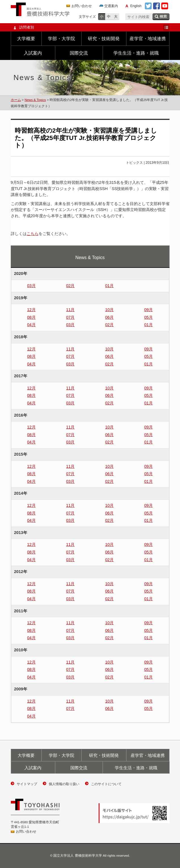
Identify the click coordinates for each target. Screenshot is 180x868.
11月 (70, 310)
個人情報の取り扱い (64, 784)
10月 (109, 310)
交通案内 (111, 6)
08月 (31, 317)
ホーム (16, 100)
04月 (31, 325)
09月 (149, 310)
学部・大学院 (62, 39)
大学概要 (26, 39)
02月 (70, 286)
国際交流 (79, 53)
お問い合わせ (82, 6)
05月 (149, 317)
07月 (70, 317)
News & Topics (35, 100)
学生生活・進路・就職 (136, 53)
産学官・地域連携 (148, 39)
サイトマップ (27, 784)
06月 (109, 317)
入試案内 (33, 53)
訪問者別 (90, 27)
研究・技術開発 (104, 39)
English (136, 6)
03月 (31, 286)
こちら (33, 234)
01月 (109, 286)
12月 (31, 310)
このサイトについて (106, 784)
